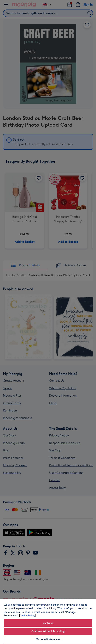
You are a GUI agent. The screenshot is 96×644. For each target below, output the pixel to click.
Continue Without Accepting (48, 631)
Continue (48, 623)
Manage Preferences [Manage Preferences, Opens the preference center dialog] (48, 639)
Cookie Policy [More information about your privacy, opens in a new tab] (27, 616)
